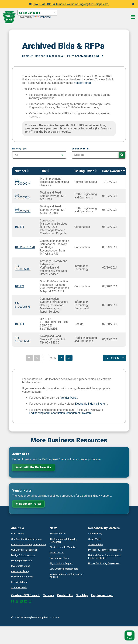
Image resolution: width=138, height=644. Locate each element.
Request (62, 563)
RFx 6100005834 (23, 210)
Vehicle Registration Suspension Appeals (66, 575)
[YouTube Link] (30, 601)
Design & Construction (23, 555)
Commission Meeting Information (28, 544)
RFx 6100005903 (23, 268)
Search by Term (80, 149)
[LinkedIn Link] (26, 601)
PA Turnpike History (21, 561)
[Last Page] (70, 358)
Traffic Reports (58, 534)
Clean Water (95, 539)
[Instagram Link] (21, 601)
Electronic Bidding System (91, 404)
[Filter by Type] (39, 155)
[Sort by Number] (21, 171)
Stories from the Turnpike (63, 547)
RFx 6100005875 (23, 305)
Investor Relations (21, 566)
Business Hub (42, 56)
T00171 (19, 324)
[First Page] (28, 358)
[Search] (122, 155)
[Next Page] (62, 358)
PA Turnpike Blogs (59, 558)
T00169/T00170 (25, 247)
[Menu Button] (133, 17)
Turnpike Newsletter (63, 540)
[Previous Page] (37, 358)
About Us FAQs (19, 587)
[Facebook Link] (13, 601)
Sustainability (95, 534)
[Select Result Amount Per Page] (115, 358)
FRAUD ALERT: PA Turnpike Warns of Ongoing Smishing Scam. (69, 4)
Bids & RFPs (63, 56)
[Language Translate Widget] (37, 13)
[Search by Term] (99, 155)
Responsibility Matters (104, 528)
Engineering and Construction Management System (60, 413)
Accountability (96, 544)
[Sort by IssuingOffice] (85, 171)
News (54, 528)
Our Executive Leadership (24, 550)
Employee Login (102, 595)
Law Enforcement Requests (64, 569)
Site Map (82, 595)
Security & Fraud (20, 582)
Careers (48, 595)
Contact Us (65, 595)
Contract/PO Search (25, 595)
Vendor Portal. (83, 83)
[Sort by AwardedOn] (113, 171)
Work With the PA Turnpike (34, 467)
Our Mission (17, 534)
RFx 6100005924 (23, 196)
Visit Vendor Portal (28, 504)
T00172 (19, 286)
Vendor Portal (69, 398)
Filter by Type (19, 149)
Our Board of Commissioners (26, 539)
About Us (18, 528)
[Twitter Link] (17, 601)
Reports (105, 550)
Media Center (57, 553)
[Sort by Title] (44, 171)
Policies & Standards (22, 577)
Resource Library (20, 571)
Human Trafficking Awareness (104, 563)
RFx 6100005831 (23, 339)
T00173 (19, 227)
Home (26, 56)
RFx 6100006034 (23, 182)
